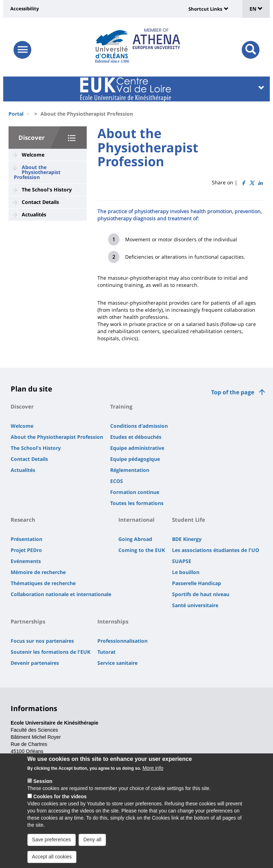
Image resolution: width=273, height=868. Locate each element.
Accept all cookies (52, 858)
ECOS (117, 481)
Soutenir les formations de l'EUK (50, 652)
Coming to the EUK (142, 550)
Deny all (92, 841)
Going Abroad (135, 539)
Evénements (26, 561)
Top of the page (233, 392)
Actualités (34, 214)
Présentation (26, 539)
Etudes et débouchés (136, 437)
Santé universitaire (195, 605)
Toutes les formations (137, 503)
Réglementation (130, 470)
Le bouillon (186, 572)
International (136, 520)
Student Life (189, 520)
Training (121, 406)
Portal (16, 114)
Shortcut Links (205, 9)
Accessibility (25, 9)
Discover (32, 138)
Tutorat (106, 652)
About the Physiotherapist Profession (37, 172)
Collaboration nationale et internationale (61, 594)
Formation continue (135, 492)
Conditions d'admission (139, 426)
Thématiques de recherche (43, 583)
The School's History (47, 190)
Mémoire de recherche (38, 572)
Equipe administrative (137, 448)
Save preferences (52, 841)
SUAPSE (182, 561)
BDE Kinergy (187, 539)
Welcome (33, 155)
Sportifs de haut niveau (201, 594)
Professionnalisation (122, 641)
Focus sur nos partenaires (42, 641)
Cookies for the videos (60, 798)
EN (256, 9)
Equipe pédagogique (135, 459)
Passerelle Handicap (197, 583)
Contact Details (40, 202)
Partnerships (28, 621)
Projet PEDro (26, 550)
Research (23, 520)
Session (43, 783)
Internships (113, 621)
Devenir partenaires (35, 663)
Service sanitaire (117, 663)
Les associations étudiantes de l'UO (216, 550)
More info (153, 769)
